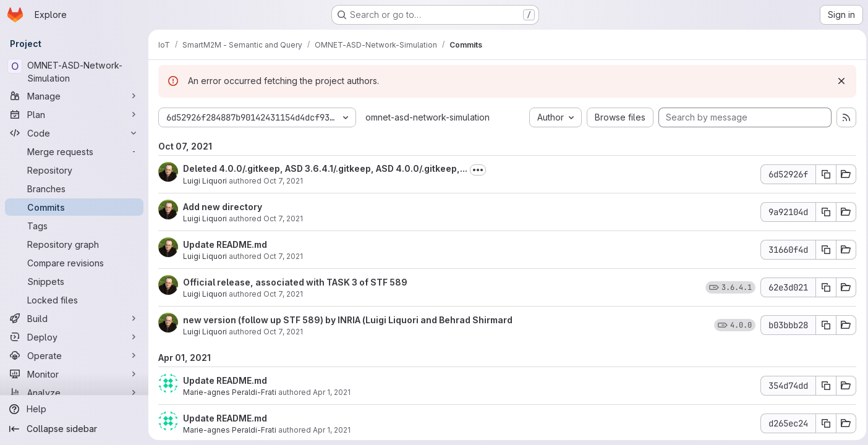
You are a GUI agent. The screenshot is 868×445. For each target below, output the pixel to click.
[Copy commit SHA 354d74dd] (823, 386)
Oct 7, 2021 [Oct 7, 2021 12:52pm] (283, 256)
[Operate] (74, 355)
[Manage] (74, 96)
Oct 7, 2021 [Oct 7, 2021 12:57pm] (283, 218)
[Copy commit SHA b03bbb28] (823, 325)
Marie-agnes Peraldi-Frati (230, 392)
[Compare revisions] (74, 263)
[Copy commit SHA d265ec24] (823, 423)
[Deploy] (74, 337)
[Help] (74, 409)
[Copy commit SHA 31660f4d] (823, 250)
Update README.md (225, 244)
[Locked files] (74, 300)
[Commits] (74, 207)
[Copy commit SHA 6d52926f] (823, 174)
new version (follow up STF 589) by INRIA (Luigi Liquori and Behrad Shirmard (348, 320)
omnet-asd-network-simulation (428, 117)
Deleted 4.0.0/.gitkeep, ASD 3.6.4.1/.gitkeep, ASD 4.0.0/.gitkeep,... (325, 168)
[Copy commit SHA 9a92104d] (823, 212)
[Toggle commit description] (478, 170)
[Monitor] (74, 374)
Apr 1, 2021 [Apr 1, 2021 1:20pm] (332, 392)
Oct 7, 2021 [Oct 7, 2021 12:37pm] (283, 332)
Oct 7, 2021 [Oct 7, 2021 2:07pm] (283, 181)
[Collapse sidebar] (74, 429)
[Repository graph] (74, 244)
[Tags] (74, 226)
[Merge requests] (74, 151)
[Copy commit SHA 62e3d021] (823, 287)
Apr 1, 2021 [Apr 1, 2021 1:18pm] (332, 430)
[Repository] (74, 170)
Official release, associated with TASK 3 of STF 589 (295, 282)
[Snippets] (74, 281)
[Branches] (74, 189)
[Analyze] (74, 392)
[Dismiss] (838, 81)
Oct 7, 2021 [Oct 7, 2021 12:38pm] (283, 294)
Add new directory (223, 207)
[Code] (74, 133)
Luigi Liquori (205, 181)
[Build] (74, 318)
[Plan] (74, 114)
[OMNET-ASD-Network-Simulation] (74, 72)
